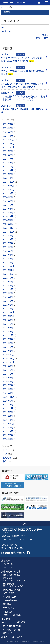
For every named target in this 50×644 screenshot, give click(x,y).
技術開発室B (13, 585)
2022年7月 (8, 285)
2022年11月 (9, 270)
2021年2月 (8, 347)
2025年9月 (8, 151)
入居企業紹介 (9, 593)
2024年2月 (8, 216)
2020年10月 (9, 362)
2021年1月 (8, 351)
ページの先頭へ (25, 523)
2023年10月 (9, 232)
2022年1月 (8, 308)
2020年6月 (8, 374)
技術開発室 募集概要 (12, 575)
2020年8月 (8, 370)
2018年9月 (8, 427)
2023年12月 (9, 224)
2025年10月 (9, 147)
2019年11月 (9, 397)
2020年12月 (9, 354)
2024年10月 (9, 189)
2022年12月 (9, 266)
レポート (7, 450)
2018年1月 (8, 439)
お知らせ (7, 458)
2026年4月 (8, 124)
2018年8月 (8, 431)
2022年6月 (8, 289)
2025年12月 (9, 139)
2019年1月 (8, 420)
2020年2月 (8, 389)
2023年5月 (8, 251)
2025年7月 (8, 159)
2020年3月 (8, 385)
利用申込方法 (9, 608)
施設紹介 (6, 560)
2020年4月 (8, 381)
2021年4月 (8, 339)
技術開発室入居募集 (11, 571)
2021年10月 (9, 316)
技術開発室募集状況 (12, 590)
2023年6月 (8, 247)
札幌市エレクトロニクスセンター (14, 5)
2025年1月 (8, 178)
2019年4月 (8, 416)
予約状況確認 (9, 612)
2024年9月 (8, 193)
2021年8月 (8, 324)
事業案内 (6, 619)
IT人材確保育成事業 (12, 630)
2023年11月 (9, 228)
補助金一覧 (8, 633)
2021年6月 (8, 331)
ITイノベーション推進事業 (14, 622)
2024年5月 (8, 209)
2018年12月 (9, 424)
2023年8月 (8, 239)
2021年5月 (8, 335)
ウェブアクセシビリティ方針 (12, 548)
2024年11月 (9, 186)
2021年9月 (8, 320)
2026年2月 (8, 132)
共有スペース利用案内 (12, 615)
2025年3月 (8, 174)
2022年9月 (8, 278)
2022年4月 (8, 297)
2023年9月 (8, 235)
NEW (5, 454)
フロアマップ (9, 568)
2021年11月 (9, 312)
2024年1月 (8, 220)
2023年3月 (8, 258)
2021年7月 (8, 328)
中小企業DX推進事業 (12, 626)
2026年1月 (8, 136)
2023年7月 (8, 243)
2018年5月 (8, 435)
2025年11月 (9, 143)
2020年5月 (8, 378)
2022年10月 (9, 274)
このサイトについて (9, 545)
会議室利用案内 (9, 597)
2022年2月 (8, 305)
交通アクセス (8, 539)
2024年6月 (8, 205)
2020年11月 (9, 358)
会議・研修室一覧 (10, 600)
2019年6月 (8, 408)
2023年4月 (8, 255)
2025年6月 (8, 162)
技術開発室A (15, 579)
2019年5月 (8, 412)
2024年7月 (8, 201)
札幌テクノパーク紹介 (12, 637)
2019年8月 (8, 404)
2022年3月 (8, 301)
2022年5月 (8, 293)
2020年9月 (8, 366)
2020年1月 (8, 393)
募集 (5, 461)
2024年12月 (9, 182)
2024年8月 (8, 197)
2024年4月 (8, 212)
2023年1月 (8, 262)
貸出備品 (7, 604)
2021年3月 (8, 343)
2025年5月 (8, 166)
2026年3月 (8, 128)
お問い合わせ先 (26, 539)
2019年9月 (8, 401)
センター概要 (9, 564)
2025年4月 (8, 170)
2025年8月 (8, 155)
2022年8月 (8, 282)
